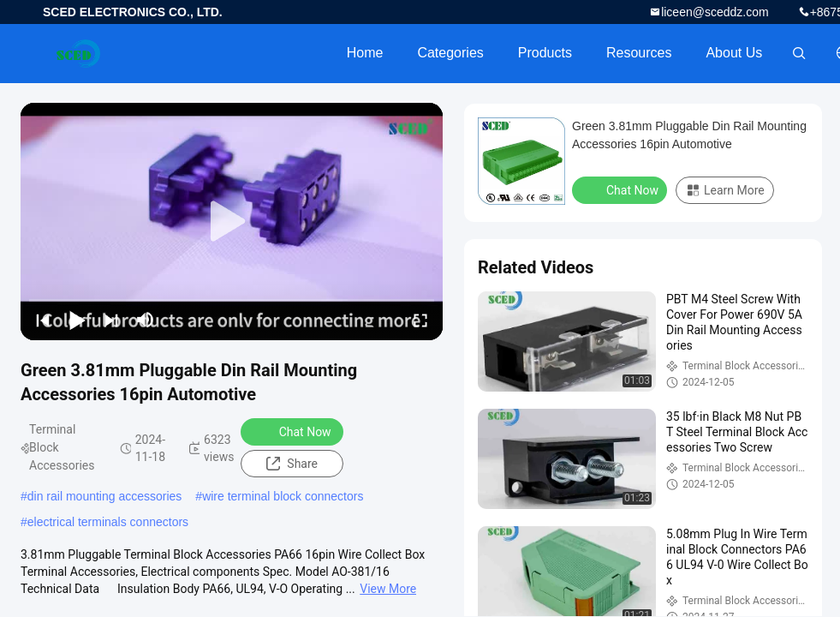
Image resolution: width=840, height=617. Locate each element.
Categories (450, 53)
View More (388, 589)
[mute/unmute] (146, 320)
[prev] (43, 320)
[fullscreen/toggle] (420, 320)
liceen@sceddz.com (715, 12)
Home (365, 53)
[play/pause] (77, 320)
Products (545, 53)
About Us (734, 53)
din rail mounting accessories (105, 496)
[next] (111, 320)
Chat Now (294, 431)
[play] (232, 222)
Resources (639, 53)
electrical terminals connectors (108, 522)
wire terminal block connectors (283, 496)
